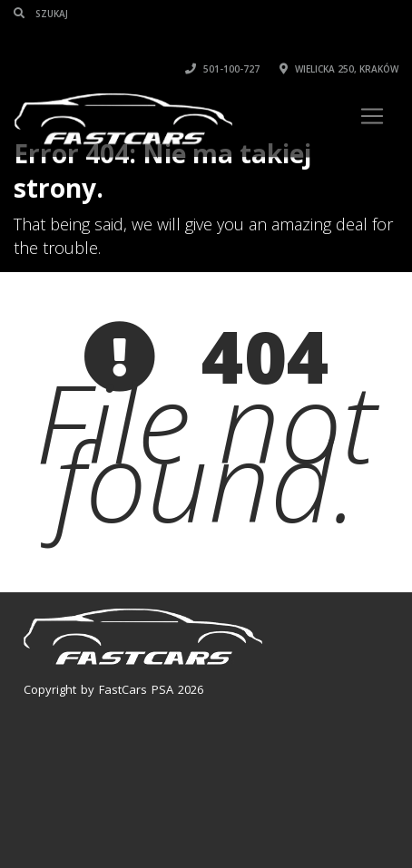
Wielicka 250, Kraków (339, 69)
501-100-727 (222, 69)
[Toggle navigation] (372, 116)
